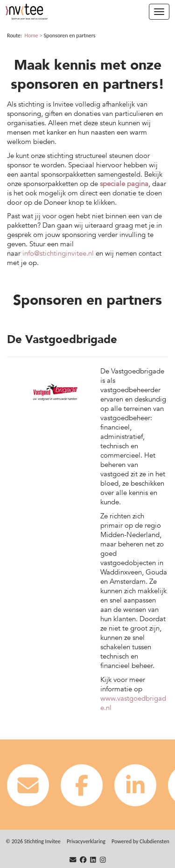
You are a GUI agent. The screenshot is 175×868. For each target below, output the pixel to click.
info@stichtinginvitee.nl (58, 253)
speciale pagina (124, 184)
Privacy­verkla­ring (86, 841)
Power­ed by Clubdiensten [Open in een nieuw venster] (140, 841)
